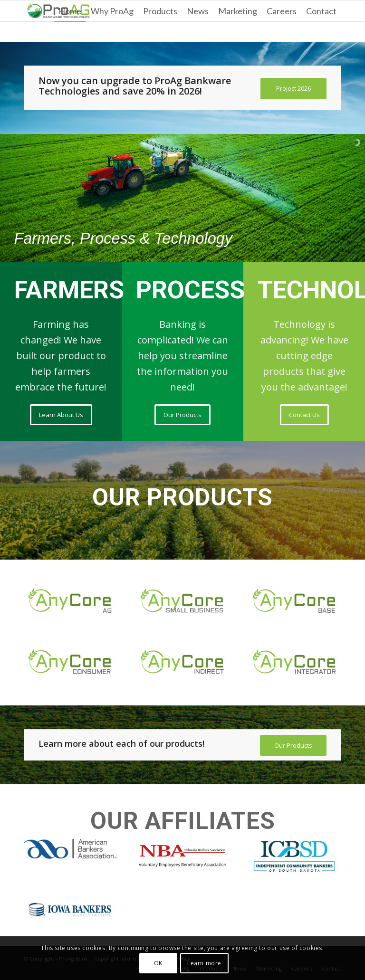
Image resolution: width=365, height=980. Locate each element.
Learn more (204, 963)
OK (158, 963)
